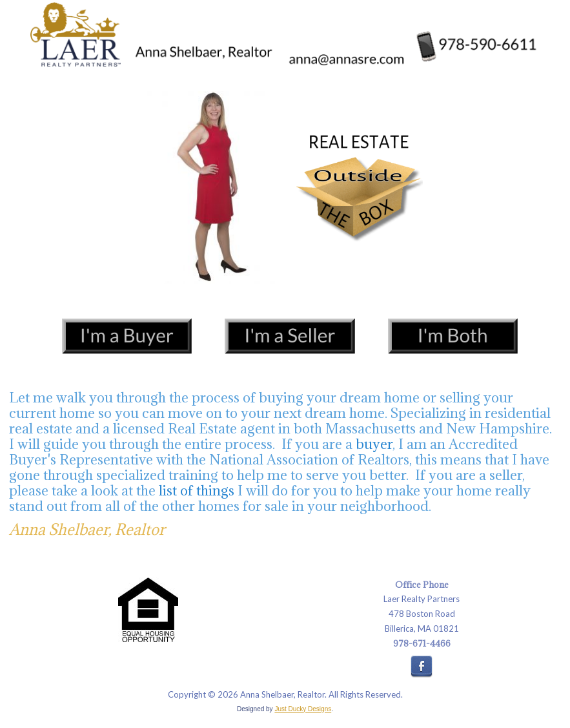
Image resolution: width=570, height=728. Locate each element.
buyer (374, 444)
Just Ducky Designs (303, 709)
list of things (197, 491)
